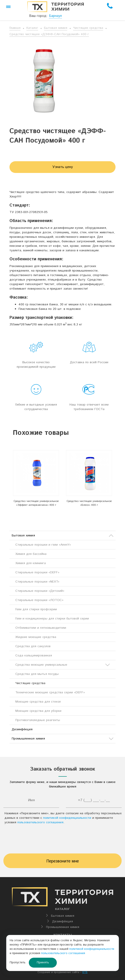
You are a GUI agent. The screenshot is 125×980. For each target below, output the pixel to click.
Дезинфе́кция (22, 729)
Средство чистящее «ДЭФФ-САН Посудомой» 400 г (49, 34)
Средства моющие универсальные (62, 665)
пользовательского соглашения (40, 822)
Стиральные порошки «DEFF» (37, 572)
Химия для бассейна (31, 554)
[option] (36, 480)
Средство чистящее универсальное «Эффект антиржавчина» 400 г (36, 503)
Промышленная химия (62, 739)
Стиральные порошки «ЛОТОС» (39, 600)
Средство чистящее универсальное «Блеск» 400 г (89, 503)
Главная (15, 28)
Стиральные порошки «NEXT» (37, 582)
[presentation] (62, 840)
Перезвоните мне (63, 861)
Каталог (32, 28)
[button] (8, 7)
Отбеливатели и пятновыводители (41, 628)
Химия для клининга (31, 563)
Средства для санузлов (33, 646)
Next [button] (119, 484)
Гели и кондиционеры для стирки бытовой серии (52, 619)
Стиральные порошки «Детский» (40, 591)
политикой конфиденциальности (67, 818)
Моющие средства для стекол (38, 702)
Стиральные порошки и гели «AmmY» (43, 545)
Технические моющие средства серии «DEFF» (50, 692)
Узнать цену (63, 167)
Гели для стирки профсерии (36, 609)
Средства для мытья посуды (37, 674)
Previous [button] (6, 484)
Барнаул (55, 16)
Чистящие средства (88, 28)
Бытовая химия (56, 28)
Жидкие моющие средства (36, 637)
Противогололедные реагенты (38, 720)
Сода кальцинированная (34, 656)
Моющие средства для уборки (38, 711)
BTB (85, 972)
